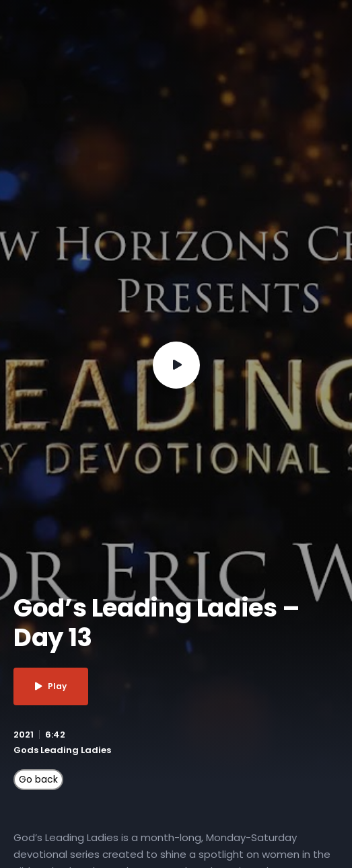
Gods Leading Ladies (62, 750)
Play (51, 686)
